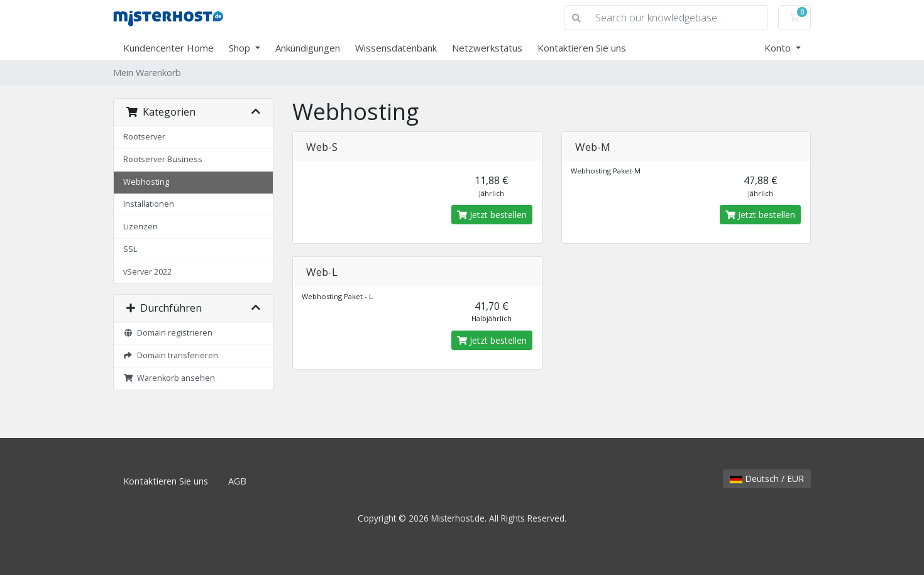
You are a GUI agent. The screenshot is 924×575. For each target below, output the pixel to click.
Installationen (149, 204)
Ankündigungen (308, 48)
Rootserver (144, 137)
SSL (130, 249)
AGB (237, 481)
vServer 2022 (147, 272)
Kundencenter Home (168, 48)
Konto (779, 48)
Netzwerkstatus (487, 48)
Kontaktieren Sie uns (582, 48)
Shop (241, 48)
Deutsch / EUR (767, 479)
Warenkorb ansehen (169, 378)
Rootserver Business (163, 159)
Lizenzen (140, 227)
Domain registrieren (168, 333)
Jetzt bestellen (492, 215)
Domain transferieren (171, 355)
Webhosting (146, 182)
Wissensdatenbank (396, 48)
